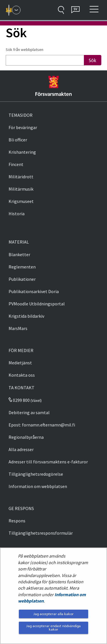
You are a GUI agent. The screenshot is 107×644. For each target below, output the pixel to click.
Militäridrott (21, 177)
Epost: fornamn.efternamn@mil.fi (42, 425)
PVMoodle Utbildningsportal (37, 304)
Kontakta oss (22, 375)
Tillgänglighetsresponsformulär (41, 533)
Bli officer (18, 140)
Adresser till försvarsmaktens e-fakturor (48, 462)
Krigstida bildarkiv (26, 316)
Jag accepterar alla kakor (53, 614)
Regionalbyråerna (26, 437)
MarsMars (18, 328)
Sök (93, 60)
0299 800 (19, 400)
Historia (17, 214)
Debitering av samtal (29, 412)
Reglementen (22, 267)
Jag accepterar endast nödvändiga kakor (53, 628)
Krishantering (22, 152)
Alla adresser (21, 449)
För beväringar (23, 127)
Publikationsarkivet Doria (34, 291)
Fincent (16, 164)
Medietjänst (20, 363)
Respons (17, 521)
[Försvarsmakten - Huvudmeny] (16, 10)
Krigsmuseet (21, 201)
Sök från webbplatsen (25, 50)
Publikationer (22, 279)
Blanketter (19, 254)
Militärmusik (21, 189)
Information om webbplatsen (38, 486)
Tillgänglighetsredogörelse (36, 474)
